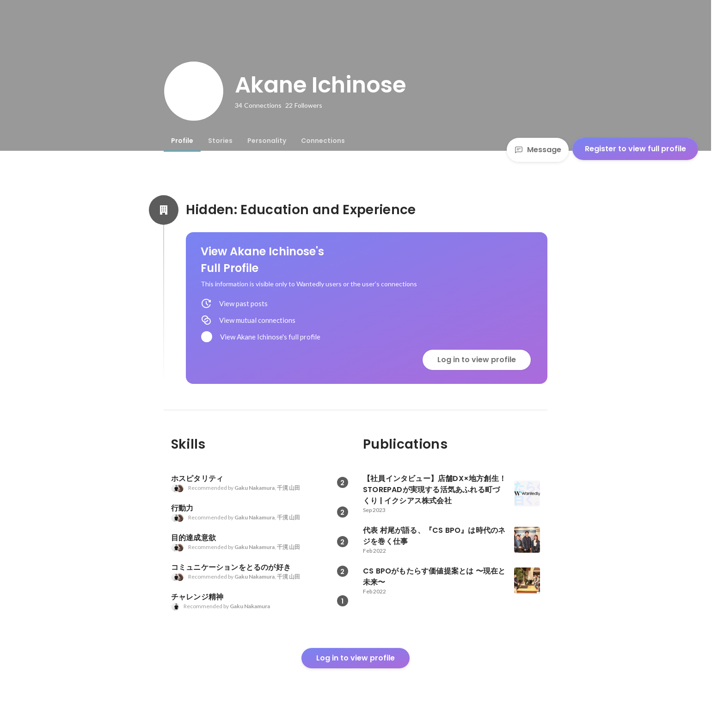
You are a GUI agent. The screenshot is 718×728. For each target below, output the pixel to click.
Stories (220, 141)
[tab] (182, 141)
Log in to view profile (477, 360)
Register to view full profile (635, 149)
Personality (267, 141)
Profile (182, 141)
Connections (323, 141)
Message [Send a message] (538, 150)
